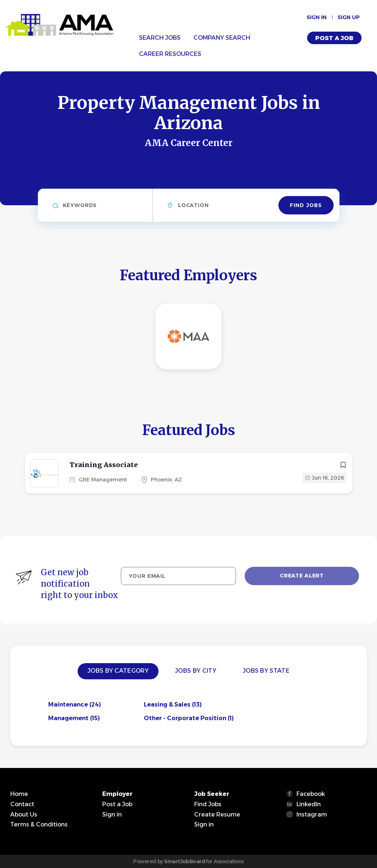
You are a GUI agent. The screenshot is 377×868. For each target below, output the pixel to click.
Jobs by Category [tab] (118, 671)
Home (19, 794)
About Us (24, 814)
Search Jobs (160, 38)
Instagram (312, 814)
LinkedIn (309, 804)
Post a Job (334, 38)
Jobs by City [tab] (196, 671)
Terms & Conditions (39, 824)
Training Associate (104, 465)
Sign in (317, 17)
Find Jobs (306, 205)
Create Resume (217, 814)
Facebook (311, 794)
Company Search (222, 38)
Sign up (349, 17)
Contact (22, 804)
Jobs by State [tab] (266, 671)
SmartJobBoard (184, 861)
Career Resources (170, 54)
